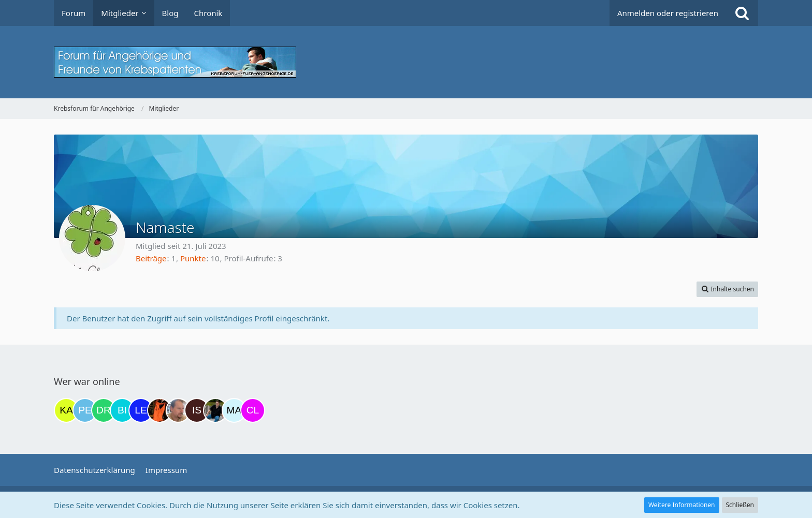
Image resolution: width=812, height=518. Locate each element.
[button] (727, 289)
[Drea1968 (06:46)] (104, 410)
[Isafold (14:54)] (197, 410)
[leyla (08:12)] (141, 410)
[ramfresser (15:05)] (215, 410)
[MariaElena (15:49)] (234, 410)
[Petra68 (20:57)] (85, 410)
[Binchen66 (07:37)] (122, 410)
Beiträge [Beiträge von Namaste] (151, 258)
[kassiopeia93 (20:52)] (66, 410)
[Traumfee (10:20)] (160, 410)
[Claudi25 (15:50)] (253, 410)
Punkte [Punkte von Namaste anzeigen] (193, 258)
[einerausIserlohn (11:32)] (178, 410)
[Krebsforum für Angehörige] (406, 62)
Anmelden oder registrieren (668, 13)
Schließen (740, 505)
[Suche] (742, 13)
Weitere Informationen (682, 505)
